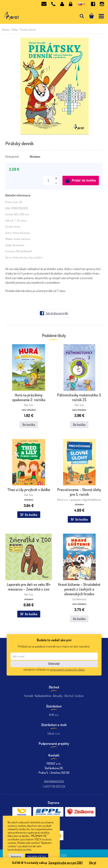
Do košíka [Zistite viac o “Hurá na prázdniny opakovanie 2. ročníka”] (29, 425)
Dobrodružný (20, 257)
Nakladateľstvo (43, 696)
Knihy (15, 30)
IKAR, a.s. (54, 715)
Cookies (79, 696)
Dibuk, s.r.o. (54, 733)
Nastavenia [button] (16, 856)
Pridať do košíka (84, 180)
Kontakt (29, 696)
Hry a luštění (36, 257)
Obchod (69, 696)
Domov (6, 30)
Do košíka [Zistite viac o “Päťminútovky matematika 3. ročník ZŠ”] (79, 425)
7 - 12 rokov (20, 221)
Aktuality (58, 696)
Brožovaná (19, 245)
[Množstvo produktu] (51, 181)
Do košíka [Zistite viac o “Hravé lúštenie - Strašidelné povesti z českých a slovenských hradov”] (79, 619)
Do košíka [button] (31, 515)
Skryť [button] (93, 863)
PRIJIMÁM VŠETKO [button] (37, 856)
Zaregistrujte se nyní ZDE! (66, 863)
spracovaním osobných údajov (67, 669)
